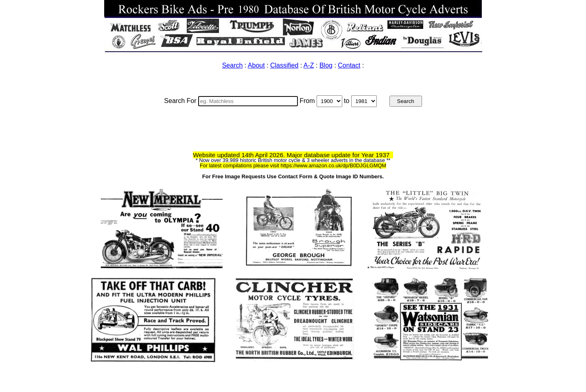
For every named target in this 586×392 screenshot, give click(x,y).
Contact (349, 65)
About (256, 65)
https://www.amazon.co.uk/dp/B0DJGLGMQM (333, 165)
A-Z (309, 65)
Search (233, 65)
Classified (284, 65)
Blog (326, 65)
